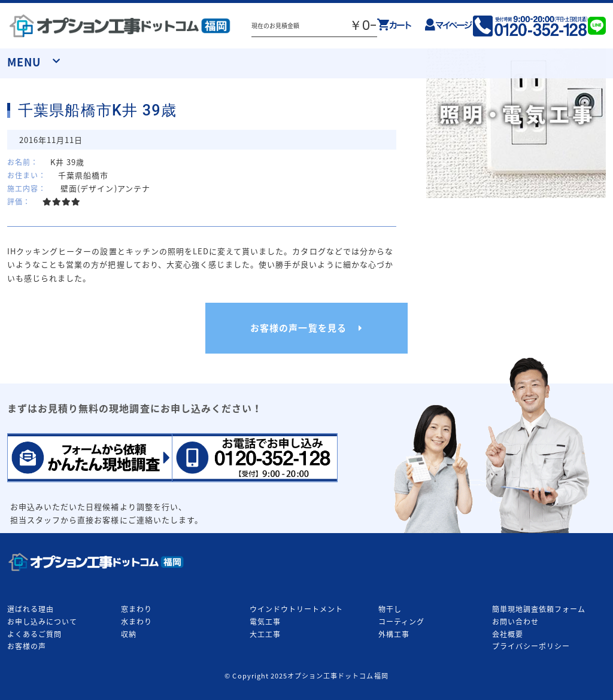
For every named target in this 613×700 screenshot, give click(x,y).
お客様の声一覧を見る (298, 328)
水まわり (136, 622)
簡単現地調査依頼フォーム (539, 609)
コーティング (401, 622)
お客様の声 (27, 646)
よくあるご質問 (34, 634)
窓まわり (136, 609)
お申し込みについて (42, 622)
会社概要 (508, 634)
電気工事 (265, 622)
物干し (390, 609)
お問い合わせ (515, 622)
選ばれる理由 (31, 609)
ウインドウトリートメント (296, 609)
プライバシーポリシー (531, 646)
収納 (129, 634)
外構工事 (394, 634)
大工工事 (265, 634)
